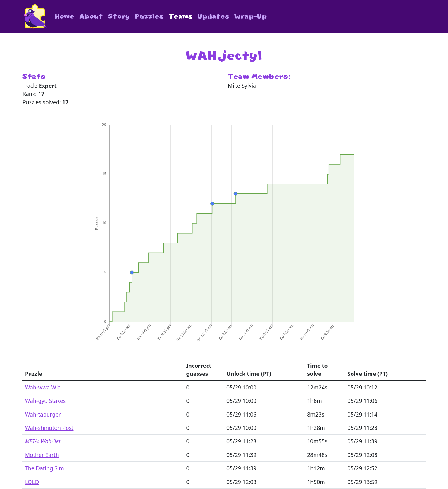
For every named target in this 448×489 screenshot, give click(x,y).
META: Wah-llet (43, 441)
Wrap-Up (251, 16)
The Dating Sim (44, 468)
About (91, 16)
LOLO (32, 482)
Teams (181, 16)
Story (119, 16)
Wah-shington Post (49, 428)
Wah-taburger (43, 414)
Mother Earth (42, 455)
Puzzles (149, 16)
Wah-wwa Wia (43, 387)
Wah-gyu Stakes (45, 401)
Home (65, 16)
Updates (213, 16)
